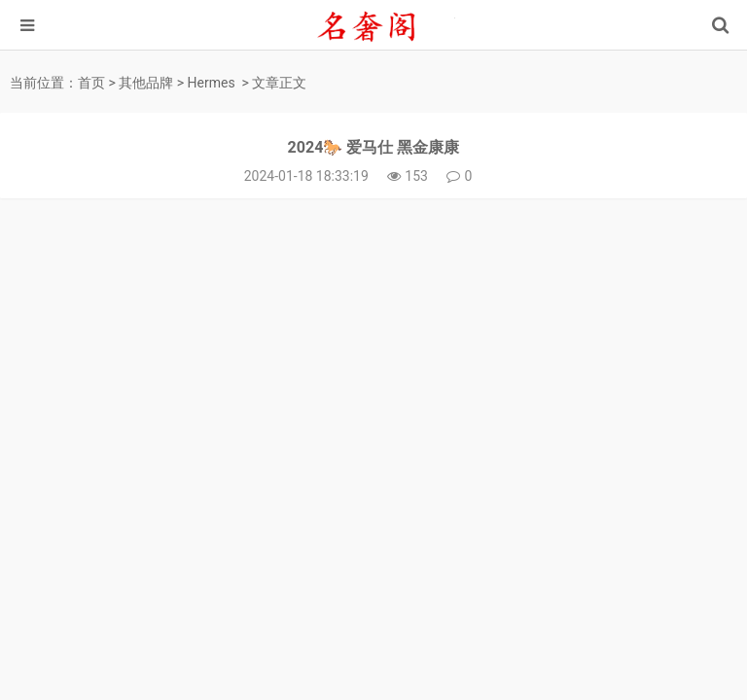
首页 (91, 83)
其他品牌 (146, 83)
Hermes (212, 83)
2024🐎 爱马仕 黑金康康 (374, 147)
